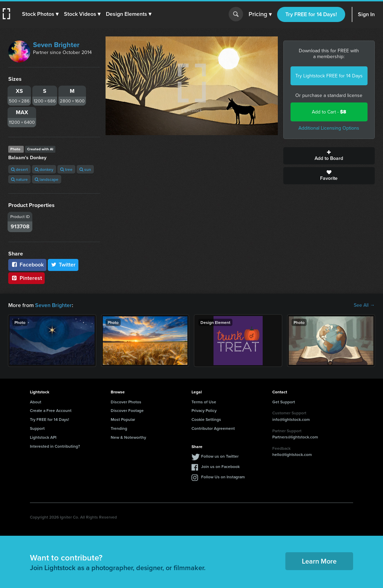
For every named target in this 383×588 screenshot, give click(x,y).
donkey (44, 169)
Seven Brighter (56, 45)
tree (66, 169)
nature (19, 179)
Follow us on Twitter (220, 456)
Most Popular (123, 419)
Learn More (319, 561)
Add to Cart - (329, 112)
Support (37, 428)
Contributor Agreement (213, 428)
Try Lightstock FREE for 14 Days (329, 76)
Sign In (366, 14)
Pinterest (26, 278)
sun (85, 169)
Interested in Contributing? (55, 446)
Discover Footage (127, 410)
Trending (119, 428)
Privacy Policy (204, 410)
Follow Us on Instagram (223, 477)
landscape (47, 179)
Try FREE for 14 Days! (311, 14)
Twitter (63, 265)
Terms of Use (204, 402)
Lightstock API (43, 437)
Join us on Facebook (220, 466)
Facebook (27, 265)
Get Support (284, 402)
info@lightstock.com (291, 419)
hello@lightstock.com (292, 454)
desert (19, 169)
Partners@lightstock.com (295, 437)
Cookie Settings (206, 419)
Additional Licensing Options (329, 128)
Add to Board (329, 156)
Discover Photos (126, 402)
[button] (40, 14)
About (36, 402)
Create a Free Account (51, 410)
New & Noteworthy (128, 437)
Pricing (260, 14)
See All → (364, 305)
